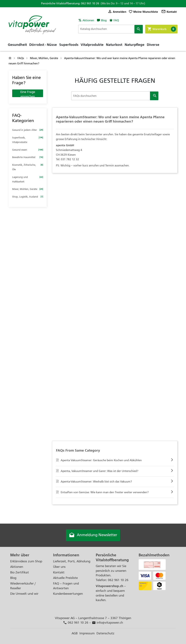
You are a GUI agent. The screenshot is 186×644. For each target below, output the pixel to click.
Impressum (87, 633)
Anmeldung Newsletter (93, 535)
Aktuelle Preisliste (65, 578)
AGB (75, 633)
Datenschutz (105, 633)
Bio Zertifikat (20, 572)
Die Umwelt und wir (24, 594)
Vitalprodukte (92, 45)
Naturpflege (135, 45)
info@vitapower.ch (107, 623)
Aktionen (88, 20)
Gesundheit (17, 45)
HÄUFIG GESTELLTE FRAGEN (115, 81)
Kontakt (169, 12)
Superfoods (69, 45)
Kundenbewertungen (68, 594)
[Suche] (111, 29)
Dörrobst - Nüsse (43, 45)
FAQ (116, 20)
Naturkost (114, 45)
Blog (104, 20)
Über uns (59, 567)
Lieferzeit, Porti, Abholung (72, 561)
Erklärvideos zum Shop (26, 561)
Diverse (153, 45)
